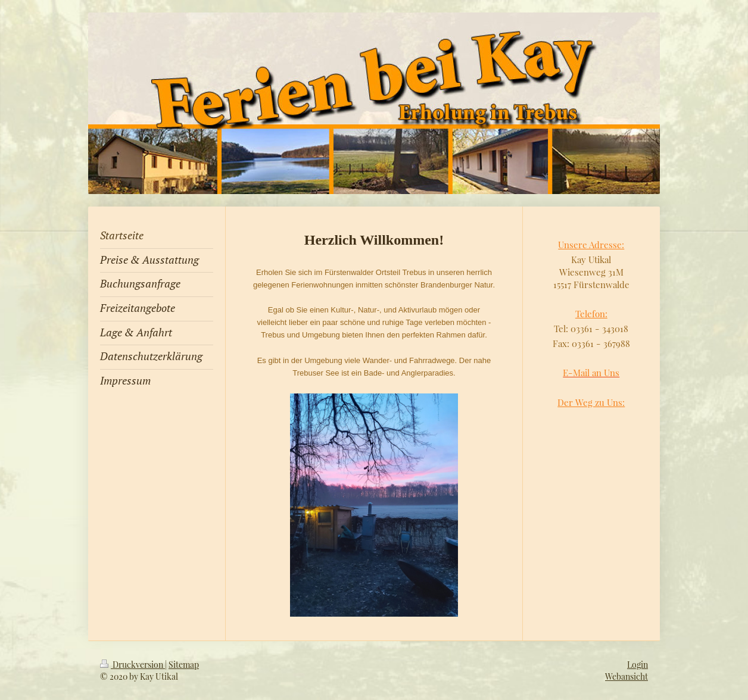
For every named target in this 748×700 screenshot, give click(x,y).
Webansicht (627, 676)
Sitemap (184, 665)
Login (638, 665)
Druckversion (133, 665)
